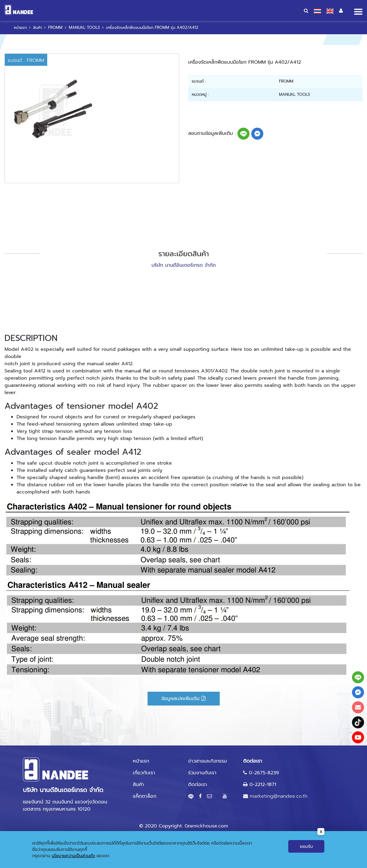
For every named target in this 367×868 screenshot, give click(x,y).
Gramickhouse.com (206, 826)
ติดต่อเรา (198, 785)
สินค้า (37, 27)
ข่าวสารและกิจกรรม (208, 761)
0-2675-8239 (264, 773)
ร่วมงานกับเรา (202, 773)
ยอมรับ (306, 847)
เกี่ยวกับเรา (144, 773)
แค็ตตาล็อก (145, 796)
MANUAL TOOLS (84, 27)
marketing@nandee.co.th (278, 796)
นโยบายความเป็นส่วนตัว (73, 856)
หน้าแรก (20, 27)
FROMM (55, 27)
